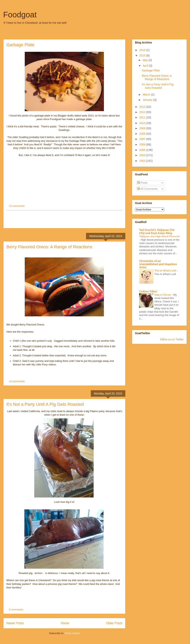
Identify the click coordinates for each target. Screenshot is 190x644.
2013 (143, 107)
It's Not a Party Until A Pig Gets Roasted (45, 404)
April (146, 66)
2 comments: (17, 609)
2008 (143, 134)
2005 (143, 150)
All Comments (147, 189)
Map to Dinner (163, 295)
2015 (143, 56)
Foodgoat (20, 15)
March (147, 95)
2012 (143, 112)
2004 (143, 155)
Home (65, 623)
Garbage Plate (20, 45)
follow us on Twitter (172, 339)
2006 (143, 145)
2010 (143, 123)
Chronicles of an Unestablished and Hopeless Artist (158, 264)
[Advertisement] (64, 219)
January (148, 100)
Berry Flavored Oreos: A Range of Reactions (49, 247)
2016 (143, 50)
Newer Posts (15, 623)
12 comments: (17, 206)
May (145, 60)
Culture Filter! (148, 291)
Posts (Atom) (72, 633)
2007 (143, 139)
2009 (143, 128)
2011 (143, 117)
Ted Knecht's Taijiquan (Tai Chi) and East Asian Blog (157, 232)
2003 (143, 161)
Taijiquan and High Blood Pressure (159, 236)
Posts (142, 183)
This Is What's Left (166, 271)
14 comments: (17, 381)
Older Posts (114, 623)
